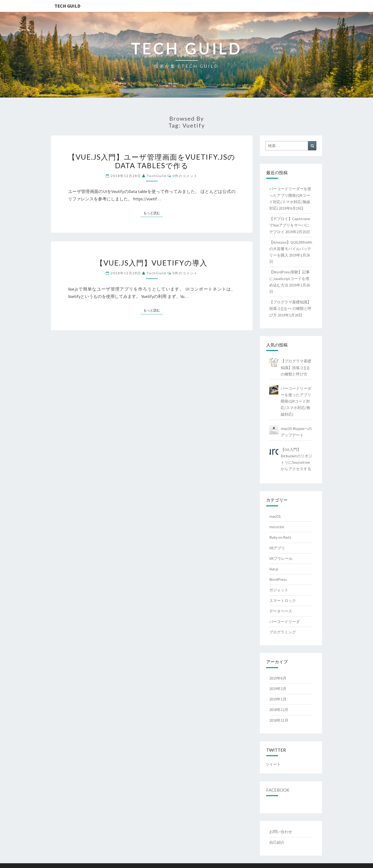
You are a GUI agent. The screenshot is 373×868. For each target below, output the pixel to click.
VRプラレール (281, 558)
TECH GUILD (67, 6)
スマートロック (283, 601)
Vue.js (274, 569)
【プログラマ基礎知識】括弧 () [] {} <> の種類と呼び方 (290, 308)
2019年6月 (278, 678)
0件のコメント (185, 176)
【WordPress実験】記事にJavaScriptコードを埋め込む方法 (290, 278)
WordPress (278, 579)
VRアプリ (277, 548)
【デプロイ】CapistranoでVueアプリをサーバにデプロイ (290, 225)
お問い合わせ (281, 832)
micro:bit (277, 527)
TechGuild (156, 176)
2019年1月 (278, 699)
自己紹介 (277, 842)
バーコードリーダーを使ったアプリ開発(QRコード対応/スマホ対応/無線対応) (296, 401)
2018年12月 (279, 710)
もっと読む (153, 213)
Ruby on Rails (280, 537)
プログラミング (283, 632)
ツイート (273, 764)
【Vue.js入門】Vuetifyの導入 (152, 263)
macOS (275, 516)
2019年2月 (278, 689)
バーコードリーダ (285, 621)
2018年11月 (279, 720)
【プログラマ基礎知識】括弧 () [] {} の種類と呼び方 (296, 367)
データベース (281, 611)
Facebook (278, 790)
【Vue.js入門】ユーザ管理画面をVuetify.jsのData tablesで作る (152, 161)
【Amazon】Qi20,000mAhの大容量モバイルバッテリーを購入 (291, 249)
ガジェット (279, 590)
